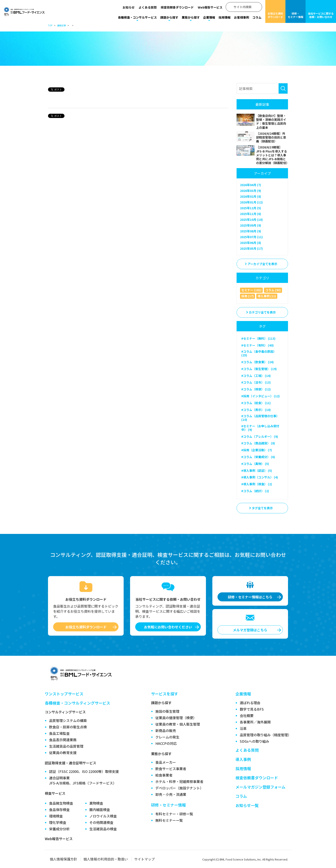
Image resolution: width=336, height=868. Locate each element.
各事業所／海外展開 (255, 722)
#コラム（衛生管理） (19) (259, 369)
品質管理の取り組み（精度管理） (265, 735)
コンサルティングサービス (65, 712)
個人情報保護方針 (63, 859)
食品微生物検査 (61, 803)
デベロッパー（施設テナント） (179, 788)
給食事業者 (164, 775)
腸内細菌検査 (100, 810)
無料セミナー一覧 (169, 820)
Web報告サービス (210, 7)
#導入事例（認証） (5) (257, 471)
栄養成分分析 (59, 829)
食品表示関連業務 (63, 740)
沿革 (243, 728)
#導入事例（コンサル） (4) (260, 477)
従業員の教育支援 (63, 753)
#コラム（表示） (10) (256, 410)
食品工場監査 (59, 733)
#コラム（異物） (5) (255, 464)
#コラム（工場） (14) (256, 376)
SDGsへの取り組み (254, 741)
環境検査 (56, 816)
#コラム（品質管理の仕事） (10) (260, 418)
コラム (257, 17)
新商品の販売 (166, 731)
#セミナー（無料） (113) (258, 338)
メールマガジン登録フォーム (260, 787)
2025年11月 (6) (250, 214)
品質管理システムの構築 (68, 720)
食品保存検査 (59, 810)
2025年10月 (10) (251, 220)
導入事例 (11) (267, 296)
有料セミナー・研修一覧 (174, 814)
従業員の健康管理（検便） (176, 718)
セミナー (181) (251, 290)
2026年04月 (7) (250, 185)
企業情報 (209, 17)
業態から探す (191, 17)
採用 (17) (247, 296)
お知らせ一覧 (247, 805)
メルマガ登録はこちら (250, 630)
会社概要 (247, 716)
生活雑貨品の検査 (103, 829)
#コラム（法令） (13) (256, 382)
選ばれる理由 (250, 703)
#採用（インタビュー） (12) (260, 396)
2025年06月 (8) (250, 243)
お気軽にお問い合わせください (168, 627)
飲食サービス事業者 (171, 769)
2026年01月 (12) (251, 202)
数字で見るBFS (252, 709)
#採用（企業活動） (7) (257, 450)
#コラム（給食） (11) (256, 403)
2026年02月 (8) (250, 196)
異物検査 (96, 803)
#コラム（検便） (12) (256, 389)
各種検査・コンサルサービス (137, 17)
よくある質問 (148, 7)
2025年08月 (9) (250, 231)
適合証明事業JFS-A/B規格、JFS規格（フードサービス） (83, 780)
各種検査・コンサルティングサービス (77, 703)
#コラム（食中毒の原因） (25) (259, 353)
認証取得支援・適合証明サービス (70, 763)
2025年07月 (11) (251, 237)
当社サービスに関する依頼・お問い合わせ (321, 15)
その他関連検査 (101, 822)
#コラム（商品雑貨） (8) (258, 443)
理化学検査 (58, 822)
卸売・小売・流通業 (171, 794)
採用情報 (225, 17)
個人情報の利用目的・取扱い (106, 859)
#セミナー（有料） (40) (257, 345)
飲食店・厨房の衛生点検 (68, 727)
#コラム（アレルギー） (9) (260, 436)
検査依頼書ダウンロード (177, 7)
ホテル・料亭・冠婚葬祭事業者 (179, 781)
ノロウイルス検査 (103, 816)
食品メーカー (166, 762)
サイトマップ (144, 859)
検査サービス (55, 793)
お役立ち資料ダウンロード (275, 15)
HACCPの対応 (166, 743)
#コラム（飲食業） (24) (257, 362)
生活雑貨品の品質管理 (66, 746)
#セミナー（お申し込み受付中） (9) (260, 428)
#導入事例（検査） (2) (257, 484)
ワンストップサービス (64, 694)
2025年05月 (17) (251, 248)
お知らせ (129, 7)
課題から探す (169, 17)
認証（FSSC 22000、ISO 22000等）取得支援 (84, 771)
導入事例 (243, 759)
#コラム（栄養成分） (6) (258, 457)
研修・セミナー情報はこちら (250, 597)
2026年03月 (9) (250, 191)
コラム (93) (273, 290)
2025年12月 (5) (250, 208)
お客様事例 (241, 17)
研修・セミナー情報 (295, 15)
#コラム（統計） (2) (255, 491)
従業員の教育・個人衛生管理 (178, 724)
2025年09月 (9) (250, 225)
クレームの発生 (167, 737)
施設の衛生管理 (167, 711)
